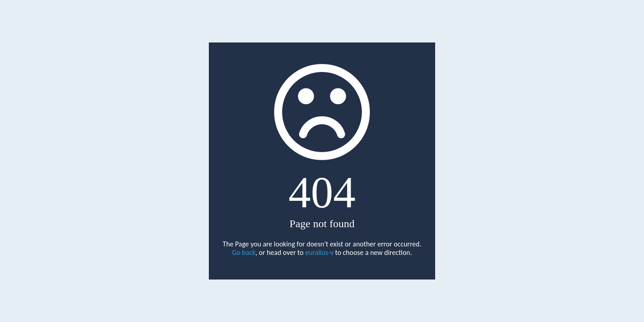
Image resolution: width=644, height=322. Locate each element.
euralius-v (319, 252)
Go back (244, 252)
